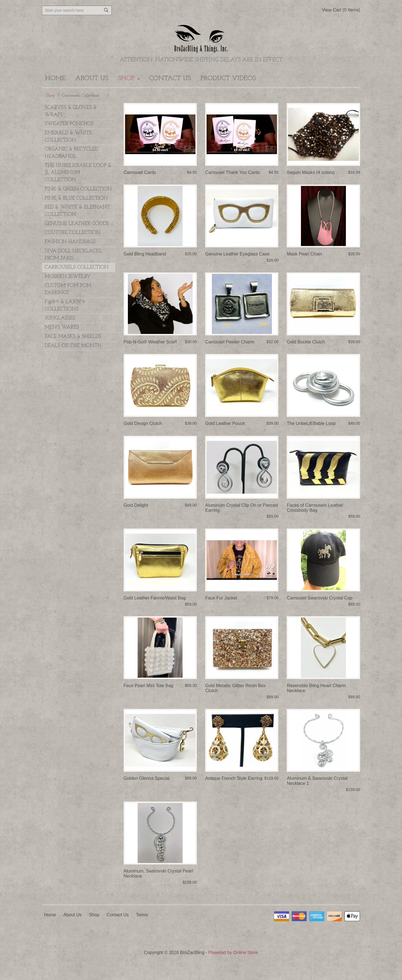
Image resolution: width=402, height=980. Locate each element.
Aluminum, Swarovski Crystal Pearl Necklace (158, 873)
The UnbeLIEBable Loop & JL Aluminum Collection (78, 173)
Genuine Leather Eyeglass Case (237, 254)
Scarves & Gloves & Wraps (71, 111)
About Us (92, 78)
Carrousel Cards (140, 172)
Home (56, 78)
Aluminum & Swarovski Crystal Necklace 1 (317, 781)
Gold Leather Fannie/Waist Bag (155, 598)
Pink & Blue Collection (76, 198)
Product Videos (228, 78)
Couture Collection (73, 233)
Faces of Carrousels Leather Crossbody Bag (315, 508)
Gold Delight (136, 505)
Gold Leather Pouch (225, 423)
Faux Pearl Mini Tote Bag (149, 686)
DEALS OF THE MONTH (73, 346)
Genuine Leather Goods (77, 224)
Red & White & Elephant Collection (77, 211)
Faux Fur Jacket (221, 598)
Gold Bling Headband (145, 254)
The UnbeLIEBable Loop (311, 423)
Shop (129, 78)
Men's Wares (62, 327)
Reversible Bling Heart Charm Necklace (316, 688)
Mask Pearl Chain (304, 254)
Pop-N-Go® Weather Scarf (150, 342)
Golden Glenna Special (147, 778)
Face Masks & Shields (73, 337)
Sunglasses (60, 318)
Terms (142, 915)
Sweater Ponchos (69, 124)
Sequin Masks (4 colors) (311, 172)
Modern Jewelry (68, 277)
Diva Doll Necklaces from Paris (73, 255)
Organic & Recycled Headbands (71, 153)
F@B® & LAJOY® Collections (65, 306)
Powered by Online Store (233, 952)
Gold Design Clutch (143, 423)
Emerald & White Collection (68, 137)
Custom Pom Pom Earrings (68, 289)
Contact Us (170, 78)
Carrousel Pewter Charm (230, 342)
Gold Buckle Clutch (306, 342)
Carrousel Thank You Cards (233, 172)
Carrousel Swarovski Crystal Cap (320, 598)
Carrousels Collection (77, 267)
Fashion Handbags (70, 242)
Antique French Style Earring (234, 778)
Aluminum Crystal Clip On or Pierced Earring (242, 508)
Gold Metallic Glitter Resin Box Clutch (235, 688)
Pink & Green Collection (78, 189)
